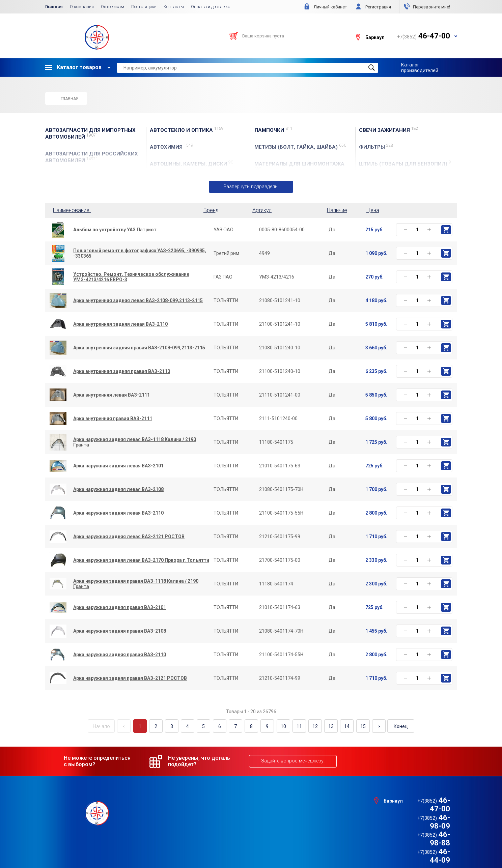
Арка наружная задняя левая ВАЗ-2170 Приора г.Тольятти (141, 560)
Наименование (73, 210)
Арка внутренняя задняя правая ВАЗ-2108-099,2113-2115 (139, 348)
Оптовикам (113, 7)
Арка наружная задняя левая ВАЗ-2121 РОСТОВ (129, 537)
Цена (373, 210)
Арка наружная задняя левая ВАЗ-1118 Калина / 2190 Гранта (135, 442)
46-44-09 (424, 825)
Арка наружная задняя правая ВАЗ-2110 (120, 655)
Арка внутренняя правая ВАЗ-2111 (113, 419)
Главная (54, 7)
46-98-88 (424, 817)
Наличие (337, 210)
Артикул (262, 210)
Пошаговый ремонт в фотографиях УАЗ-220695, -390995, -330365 (140, 254)
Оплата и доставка (211, 7)
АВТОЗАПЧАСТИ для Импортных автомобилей (90, 134)
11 (297, 726)
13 (327, 726)
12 (312, 726)
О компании (82, 7)
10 (281, 726)
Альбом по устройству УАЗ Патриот (115, 230)
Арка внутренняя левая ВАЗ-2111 (111, 395)
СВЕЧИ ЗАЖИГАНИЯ (389, 130)
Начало (108, 726)
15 (357, 726)
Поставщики (144, 7)
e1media (270, 845)
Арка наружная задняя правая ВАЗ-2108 (120, 631)
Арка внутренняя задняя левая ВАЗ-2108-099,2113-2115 (138, 301)
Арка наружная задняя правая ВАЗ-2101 (120, 608)
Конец (394, 726)
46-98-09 (424, 808)
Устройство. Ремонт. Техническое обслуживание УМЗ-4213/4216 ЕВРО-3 (131, 277)
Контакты (174, 7)
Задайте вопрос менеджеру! (292, 760)
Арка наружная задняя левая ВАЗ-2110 (118, 513)
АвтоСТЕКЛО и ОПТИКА (187, 130)
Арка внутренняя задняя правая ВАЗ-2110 (122, 372)
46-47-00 (424, 800)
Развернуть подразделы (251, 187)
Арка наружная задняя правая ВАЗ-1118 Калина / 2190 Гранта (136, 584)
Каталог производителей (420, 67)
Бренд (211, 210)
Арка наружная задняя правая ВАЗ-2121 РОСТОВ (130, 678)
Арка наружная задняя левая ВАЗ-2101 (118, 466)
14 (342, 726)
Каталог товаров (73, 67)
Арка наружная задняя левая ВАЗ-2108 (118, 490)
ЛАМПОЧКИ (273, 130)
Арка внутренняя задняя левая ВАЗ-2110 (120, 324)
